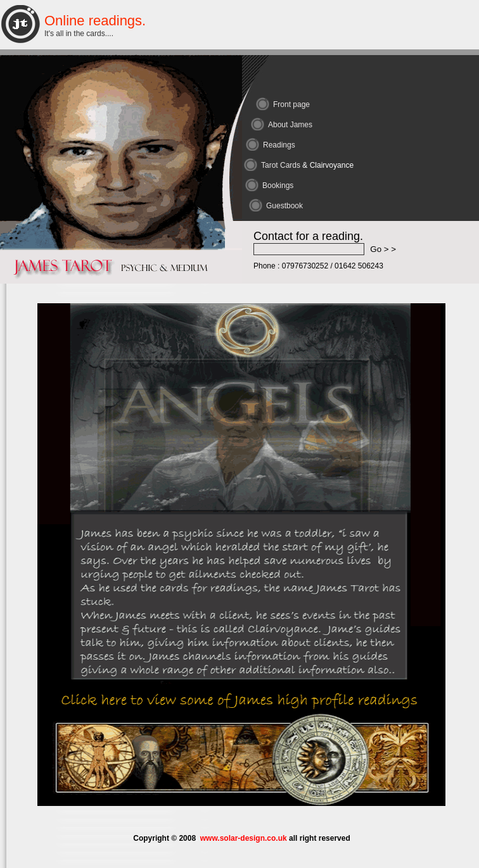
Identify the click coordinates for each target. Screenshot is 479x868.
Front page (291, 104)
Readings (279, 145)
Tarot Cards (307, 165)
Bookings (278, 186)
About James (290, 125)
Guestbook (284, 206)
